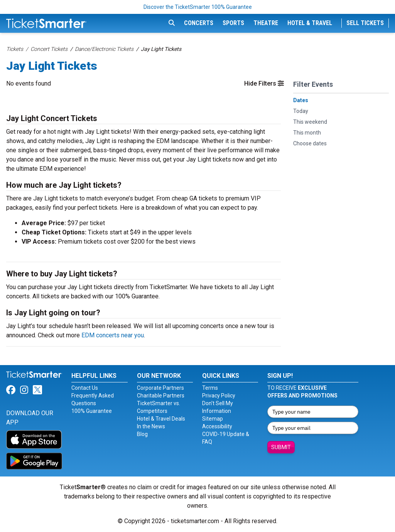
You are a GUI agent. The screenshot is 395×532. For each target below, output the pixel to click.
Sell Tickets (365, 23)
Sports (233, 23)
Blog (142, 434)
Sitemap (213, 419)
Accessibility (217, 426)
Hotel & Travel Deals (161, 419)
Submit (281, 447)
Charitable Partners (161, 396)
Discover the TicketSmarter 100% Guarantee (198, 7)
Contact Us (85, 388)
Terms (210, 388)
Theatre (266, 23)
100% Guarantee (92, 411)
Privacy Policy (219, 396)
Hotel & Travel (310, 23)
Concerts (199, 23)
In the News (151, 426)
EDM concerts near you (113, 335)
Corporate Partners (160, 388)
